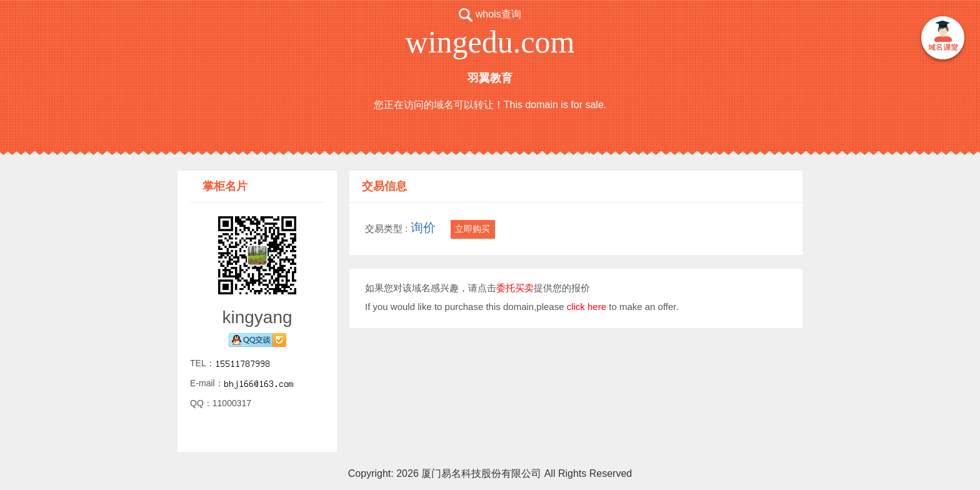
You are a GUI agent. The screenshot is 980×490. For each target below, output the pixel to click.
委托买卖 (515, 288)
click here (587, 307)
